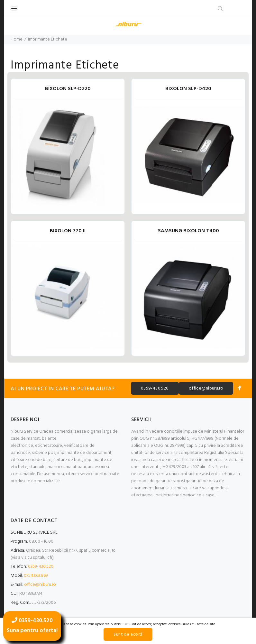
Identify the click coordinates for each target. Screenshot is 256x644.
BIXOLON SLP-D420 (188, 89)
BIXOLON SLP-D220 (68, 89)
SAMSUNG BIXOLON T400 (188, 231)
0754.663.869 (36, 576)
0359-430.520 (155, 388)
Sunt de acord (128, 635)
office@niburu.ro (206, 388)
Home (17, 39)
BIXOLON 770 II (68, 231)
